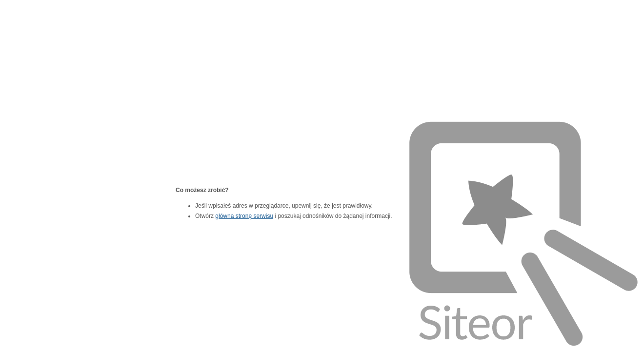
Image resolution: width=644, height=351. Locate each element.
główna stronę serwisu (244, 216)
